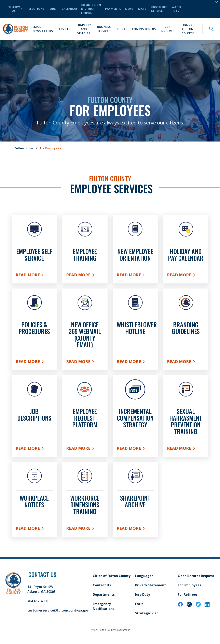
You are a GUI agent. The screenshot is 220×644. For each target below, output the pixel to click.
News (129, 9)
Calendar (69, 9)
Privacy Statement (150, 585)
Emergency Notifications (104, 606)
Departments (104, 594)
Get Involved (168, 29)
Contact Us (102, 585)
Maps (142, 9)
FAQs (139, 604)
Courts (121, 29)
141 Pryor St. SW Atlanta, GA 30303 (42, 589)
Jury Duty (143, 594)
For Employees (189, 585)
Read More (34, 276)
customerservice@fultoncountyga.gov (58, 610)
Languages (144, 576)
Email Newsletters (43, 29)
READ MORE (135, 362)
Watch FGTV (177, 9)
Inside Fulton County (188, 29)
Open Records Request (196, 576)
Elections (37, 9)
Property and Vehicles (84, 29)
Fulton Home (24, 148)
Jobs (52, 9)
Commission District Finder (91, 9)
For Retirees (188, 594)
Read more (34, 529)
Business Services (104, 29)
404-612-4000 (38, 601)
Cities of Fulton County (112, 576)
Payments (113, 9)
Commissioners (144, 29)
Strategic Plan (147, 613)
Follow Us (15, 9)
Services (64, 29)
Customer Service (159, 9)
